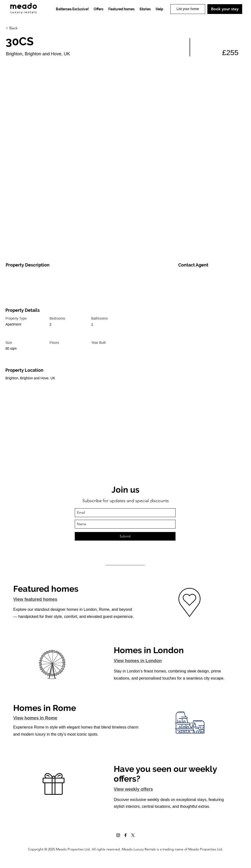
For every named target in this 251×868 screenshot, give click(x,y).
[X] (133, 835)
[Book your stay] (225, 9)
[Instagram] (118, 835)
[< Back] (23, 28)
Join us (125, 490)
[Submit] (125, 536)
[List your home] (188, 9)
